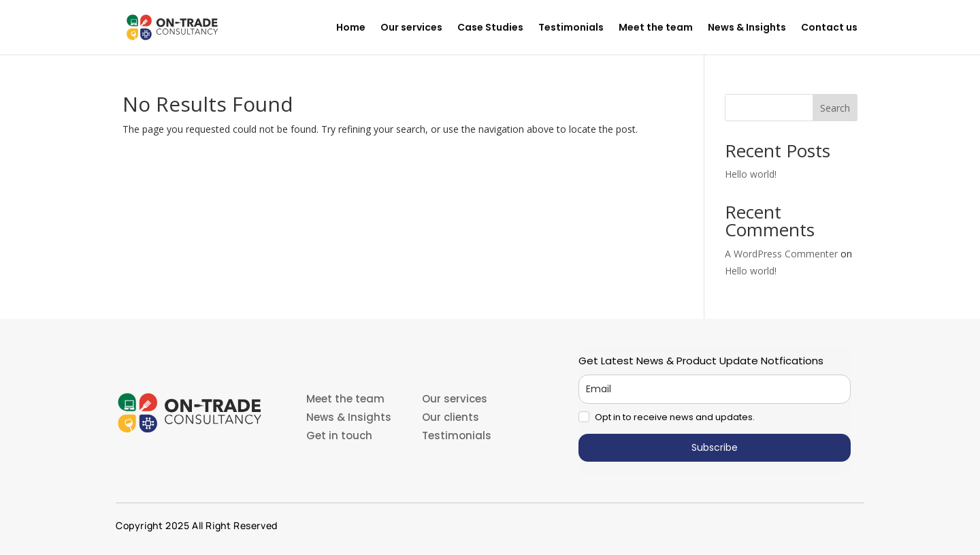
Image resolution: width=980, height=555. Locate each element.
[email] (715, 389)
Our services (411, 28)
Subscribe (715, 447)
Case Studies (490, 28)
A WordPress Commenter (781, 254)
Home (351, 28)
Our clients (451, 417)
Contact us (829, 28)
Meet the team (656, 28)
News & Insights (747, 28)
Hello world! (751, 174)
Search (835, 108)
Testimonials (571, 28)
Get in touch (339, 435)
